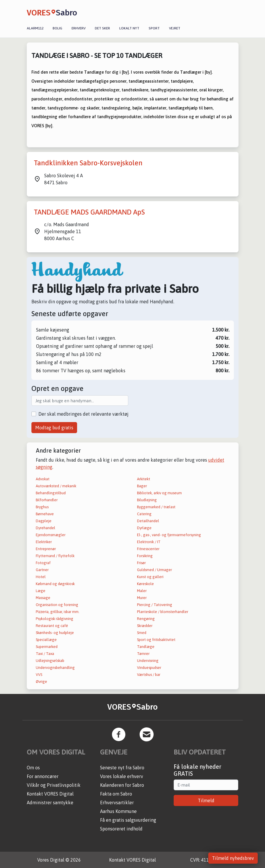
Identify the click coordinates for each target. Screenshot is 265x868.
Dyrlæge (144, 528)
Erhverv (79, 28)
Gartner (42, 570)
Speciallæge (46, 640)
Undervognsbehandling (55, 668)
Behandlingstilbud (51, 493)
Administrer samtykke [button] (50, 803)
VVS (39, 675)
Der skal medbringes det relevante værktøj (83, 414)
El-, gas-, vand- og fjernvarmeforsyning (169, 535)
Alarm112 (35, 28)
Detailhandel (148, 521)
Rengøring (146, 619)
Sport (154, 28)
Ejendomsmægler (51, 535)
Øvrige (41, 682)
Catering (144, 514)
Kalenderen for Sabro (122, 785)
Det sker (102, 28)
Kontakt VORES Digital (50, 794)
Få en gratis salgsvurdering (128, 820)
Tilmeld (206, 800)
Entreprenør (46, 549)
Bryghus (42, 507)
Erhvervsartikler (117, 803)
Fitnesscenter (148, 549)
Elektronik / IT (149, 542)
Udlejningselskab (50, 661)
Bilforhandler (47, 500)
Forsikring (145, 556)
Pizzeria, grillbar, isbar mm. (58, 612)
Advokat (43, 479)
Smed (142, 633)
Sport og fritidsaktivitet (156, 640)
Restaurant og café (52, 626)
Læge (41, 591)
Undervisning (148, 661)
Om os (33, 768)
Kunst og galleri (150, 577)
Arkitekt (144, 479)
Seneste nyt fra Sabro (122, 768)
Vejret (175, 28)
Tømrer (143, 654)
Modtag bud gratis (54, 428)
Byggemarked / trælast (156, 507)
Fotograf (43, 563)
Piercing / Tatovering (155, 605)
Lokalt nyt (129, 28)
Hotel (41, 577)
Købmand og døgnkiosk (55, 584)
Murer (142, 598)
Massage (43, 598)
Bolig (57, 28)
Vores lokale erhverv (122, 776)
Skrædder (145, 626)
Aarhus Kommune (118, 811)
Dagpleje (44, 521)
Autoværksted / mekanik (56, 486)
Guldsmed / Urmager (154, 570)
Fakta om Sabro (116, 794)
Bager (142, 486)
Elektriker (44, 542)
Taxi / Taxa (45, 654)
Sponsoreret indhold (121, 829)
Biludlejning (147, 500)
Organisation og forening (57, 605)
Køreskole (145, 584)
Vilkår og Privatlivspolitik (54, 785)
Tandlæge (146, 647)
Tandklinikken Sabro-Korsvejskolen (88, 163)
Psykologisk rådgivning (55, 619)
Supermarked (47, 647)
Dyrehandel (46, 528)
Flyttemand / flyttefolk (55, 556)
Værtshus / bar (149, 675)
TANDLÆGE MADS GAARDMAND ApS (89, 212)
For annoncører (43, 776)
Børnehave (45, 514)
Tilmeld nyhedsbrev (233, 858)
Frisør (141, 563)
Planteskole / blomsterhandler (163, 612)
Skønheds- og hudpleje (55, 633)
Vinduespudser (149, 668)
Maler (142, 591)
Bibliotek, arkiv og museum (159, 493)
